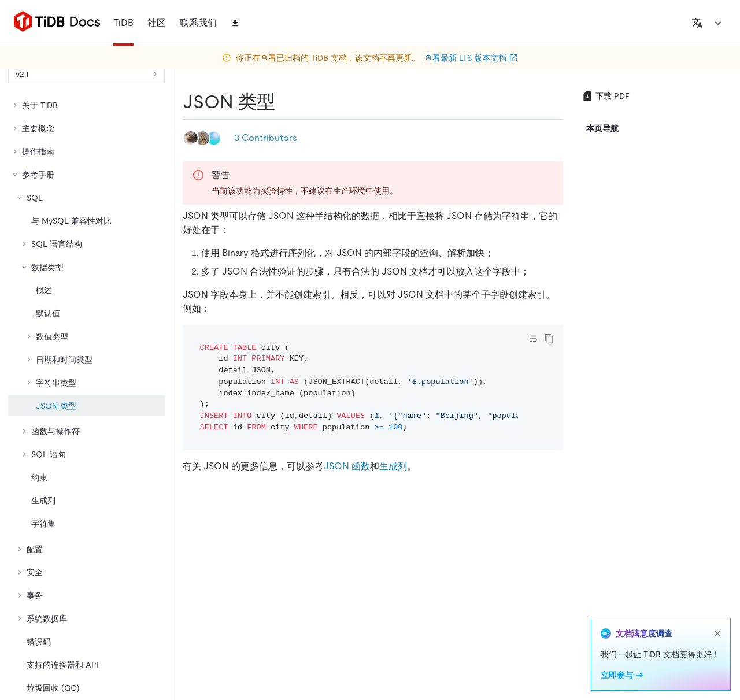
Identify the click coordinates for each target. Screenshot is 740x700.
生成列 (393, 466)
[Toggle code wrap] (533, 339)
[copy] (549, 339)
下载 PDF (606, 96)
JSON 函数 (347, 466)
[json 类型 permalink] (284, 102)
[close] (717, 634)
